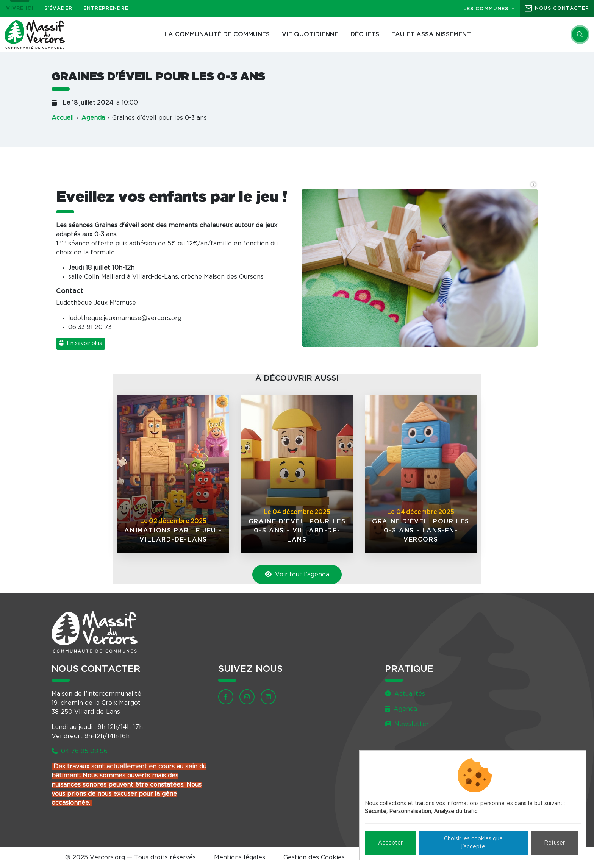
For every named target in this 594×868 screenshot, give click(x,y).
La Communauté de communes (217, 34)
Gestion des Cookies (314, 857)
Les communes (487, 9)
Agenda (93, 118)
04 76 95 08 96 (80, 751)
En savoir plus (81, 343)
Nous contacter (562, 9)
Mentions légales (240, 857)
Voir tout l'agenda (297, 574)
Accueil (63, 118)
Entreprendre (106, 9)
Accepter (390, 843)
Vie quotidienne (310, 34)
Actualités (405, 694)
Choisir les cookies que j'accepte (473, 843)
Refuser (554, 843)
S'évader (58, 9)
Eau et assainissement (431, 34)
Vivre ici (20, 9)
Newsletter (407, 724)
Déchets (365, 34)
